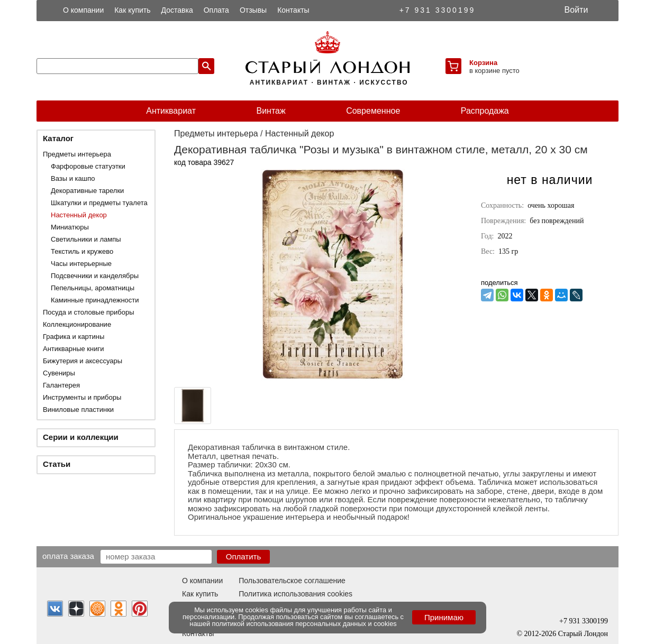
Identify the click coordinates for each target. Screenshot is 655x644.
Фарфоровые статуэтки (88, 166)
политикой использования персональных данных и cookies (304, 624)
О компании (83, 10)
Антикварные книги (73, 349)
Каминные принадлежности (95, 300)
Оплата (216, 10)
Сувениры (59, 373)
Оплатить (244, 556)
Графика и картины (74, 337)
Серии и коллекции (81, 437)
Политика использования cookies (295, 594)
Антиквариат (171, 111)
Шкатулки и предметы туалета (99, 203)
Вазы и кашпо (73, 178)
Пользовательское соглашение (292, 581)
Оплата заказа (68, 556)
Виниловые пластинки (78, 410)
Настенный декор (79, 215)
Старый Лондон (583, 634)
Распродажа (485, 111)
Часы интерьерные (81, 264)
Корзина (483, 63)
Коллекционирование (77, 324)
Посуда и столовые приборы (89, 312)
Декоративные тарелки (87, 191)
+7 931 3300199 (438, 10)
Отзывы (253, 10)
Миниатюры (70, 227)
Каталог (58, 138)
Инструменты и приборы (82, 397)
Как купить (132, 10)
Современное (373, 111)
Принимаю (444, 617)
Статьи (57, 464)
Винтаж (271, 111)
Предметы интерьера (77, 154)
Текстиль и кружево (82, 251)
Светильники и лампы (86, 239)
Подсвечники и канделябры (95, 276)
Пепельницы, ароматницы (93, 288)
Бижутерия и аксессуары (83, 361)
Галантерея (61, 385)
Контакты (293, 10)
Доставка (177, 10)
